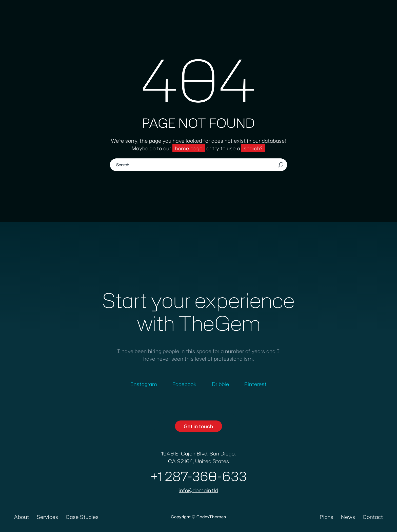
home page (189, 148)
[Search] (198, 165)
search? (253, 148)
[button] (198, 426)
